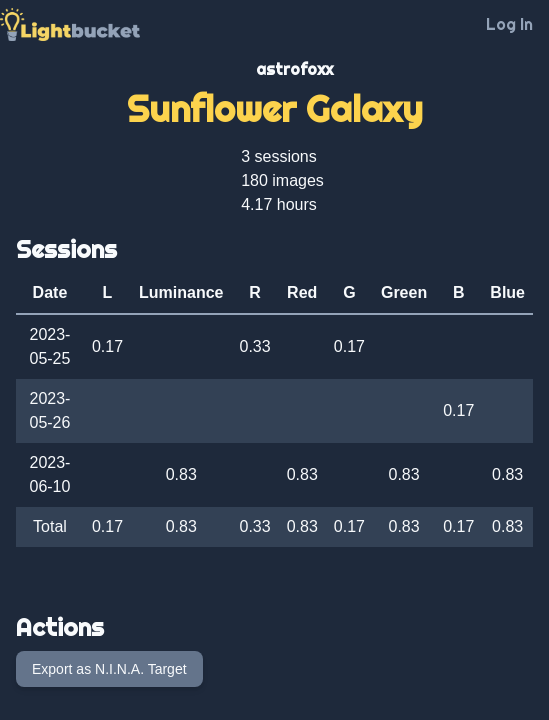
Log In (509, 24)
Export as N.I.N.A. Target (109, 669)
